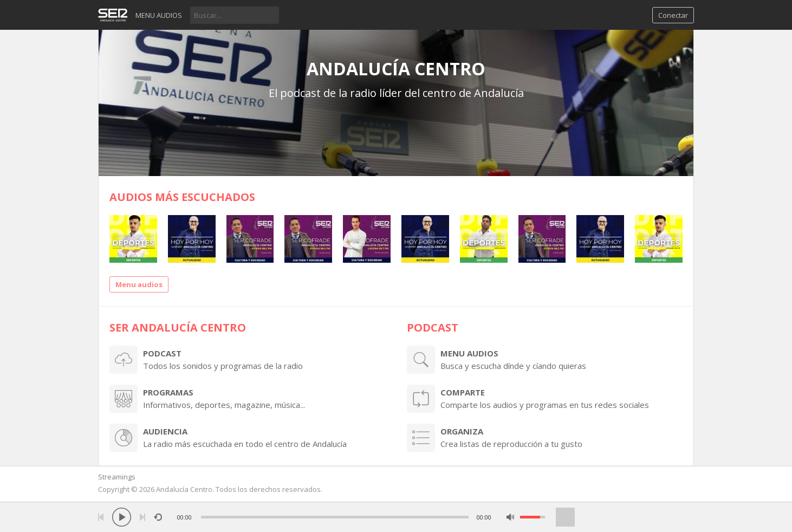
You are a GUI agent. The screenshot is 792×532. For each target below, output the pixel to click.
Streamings (117, 477)
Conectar (673, 15)
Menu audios (159, 15)
